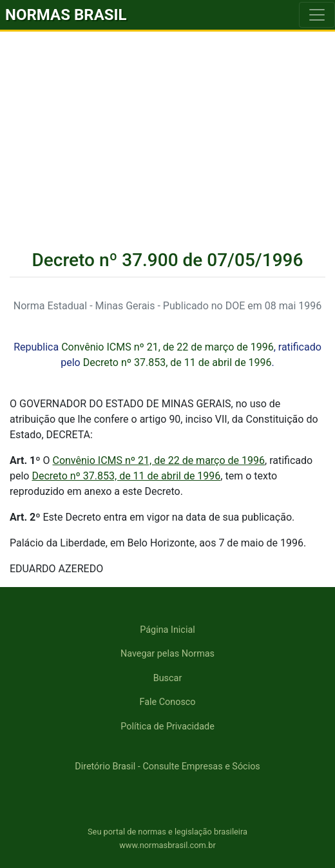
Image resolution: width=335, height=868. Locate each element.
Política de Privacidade (167, 727)
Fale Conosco (167, 702)
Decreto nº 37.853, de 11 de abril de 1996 (177, 362)
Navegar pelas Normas (167, 654)
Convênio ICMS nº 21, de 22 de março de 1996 (167, 347)
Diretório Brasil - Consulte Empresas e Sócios (167, 767)
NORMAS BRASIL (66, 15)
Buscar (168, 678)
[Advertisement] (167, 128)
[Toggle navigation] (317, 15)
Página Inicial (167, 630)
